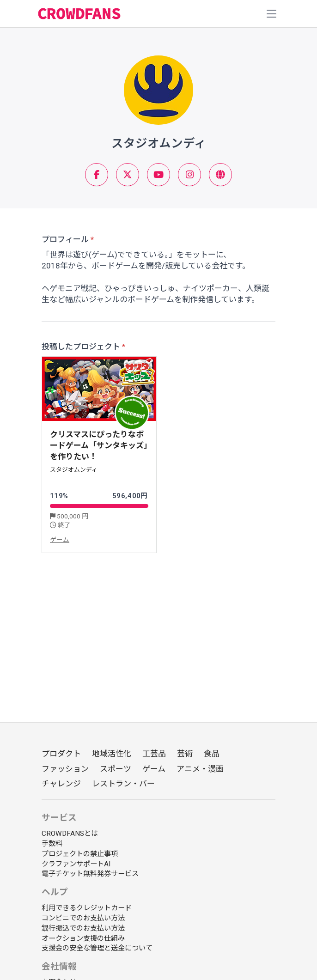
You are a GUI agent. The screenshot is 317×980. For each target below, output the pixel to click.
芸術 (185, 754)
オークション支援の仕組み (83, 938)
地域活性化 (112, 754)
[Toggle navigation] (272, 14)
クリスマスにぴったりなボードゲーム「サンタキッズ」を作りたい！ (99, 446)
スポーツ (116, 769)
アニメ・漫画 (200, 769)
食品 (212, 754)
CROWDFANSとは (70, 834)
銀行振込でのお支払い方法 (83, 928)
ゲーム (60, 540)
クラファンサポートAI (76, 864)
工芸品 (154, 754)
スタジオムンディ (74, 470)
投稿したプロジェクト (81, 347)
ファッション (65, 769)
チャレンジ (61, 784)
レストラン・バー (123, 784)
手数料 (52, 844)
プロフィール (65, 239)
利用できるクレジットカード (87, 908)
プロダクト (61, 754)
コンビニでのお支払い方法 (83, 918)
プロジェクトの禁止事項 (80, 854)
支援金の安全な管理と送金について (97, 948)
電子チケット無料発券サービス (90, 874)
